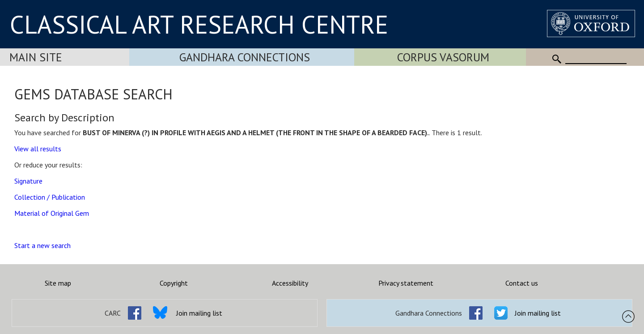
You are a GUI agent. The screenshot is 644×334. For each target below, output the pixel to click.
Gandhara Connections (245, 57)
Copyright (174, 283)
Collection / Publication (50, 197)
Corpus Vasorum (443, 57)
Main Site (36, 57)
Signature (28, 181)
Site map (58, 283)
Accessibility (290, 283)
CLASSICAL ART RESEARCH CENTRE (199, 24)
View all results (38, 149)
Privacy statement (406, 283)
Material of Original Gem (52, 213)
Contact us (522, 283)
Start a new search (42, 245)
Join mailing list (199, 313)
